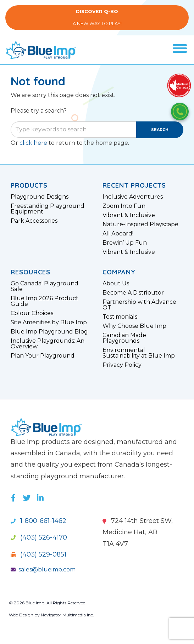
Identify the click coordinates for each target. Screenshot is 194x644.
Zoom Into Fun (124, 206)
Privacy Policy (122, 365)
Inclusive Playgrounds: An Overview (48, 344)
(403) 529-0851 (38, 554)
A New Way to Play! (97, 18)
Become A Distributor (133, 293)
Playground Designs (40, 197)
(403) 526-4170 (39, 537)
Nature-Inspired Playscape (140, 224)
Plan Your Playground (43, 356)
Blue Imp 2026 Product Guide (45, 301)
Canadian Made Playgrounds (124, 338)
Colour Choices (32, 313)
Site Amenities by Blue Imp (49, 323)
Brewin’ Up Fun (125, 243)
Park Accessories (34, 221)
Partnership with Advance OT (139, 305)
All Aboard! (118, 234)
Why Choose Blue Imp (134, 326)
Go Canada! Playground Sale (45, 286)
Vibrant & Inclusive (129, 215)
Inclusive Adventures (133, 197)
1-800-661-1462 (38, 521)
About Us (116, 284)
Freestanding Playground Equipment (48, 209)
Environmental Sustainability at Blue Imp (139, 353)
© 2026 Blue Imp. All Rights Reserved (47, 603)
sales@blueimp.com (43, 569)
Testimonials (120, 317)
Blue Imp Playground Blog (49, 332)
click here (33, 143)
